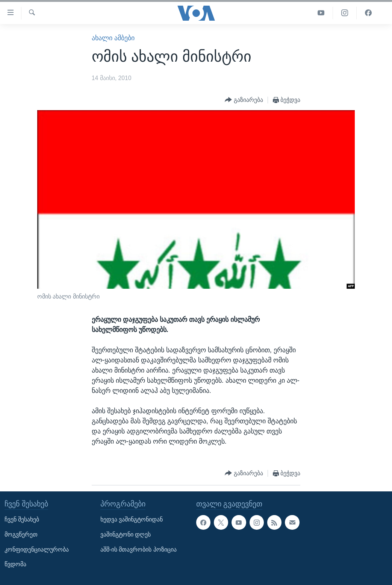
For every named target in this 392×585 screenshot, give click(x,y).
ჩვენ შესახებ (22, 519)
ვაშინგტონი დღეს (126, 534)
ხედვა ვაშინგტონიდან (132, 519)
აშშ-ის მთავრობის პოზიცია (138, 549)
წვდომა (15, 564)
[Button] (244, 100)
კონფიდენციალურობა (37, 549)
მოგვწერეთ (21, 534)
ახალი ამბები (113, 38)
